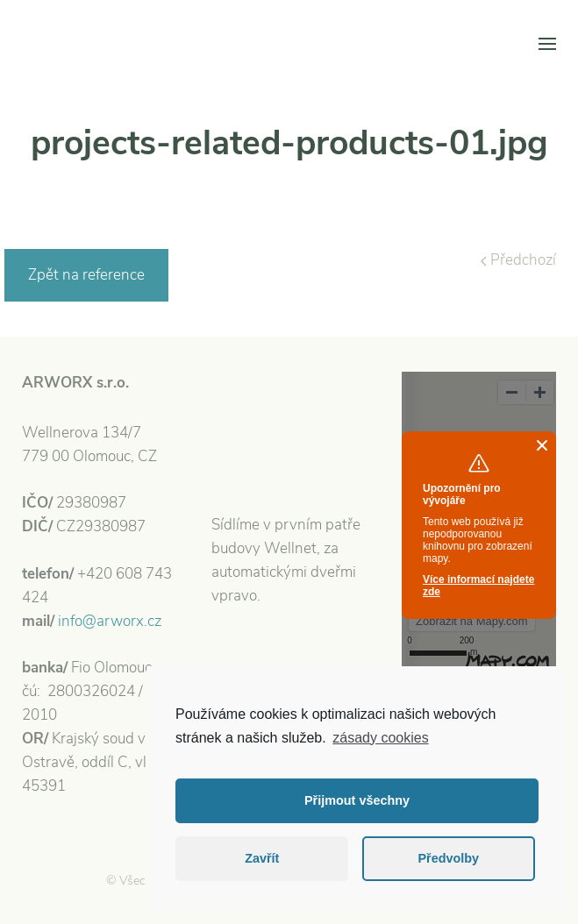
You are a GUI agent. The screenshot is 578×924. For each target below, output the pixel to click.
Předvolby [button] (448, 858)
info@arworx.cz (110, 621)
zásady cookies (380, 738)
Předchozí (518, 260)
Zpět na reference (86, 275)
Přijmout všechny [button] (357, 800)
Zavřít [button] (262, 858)
